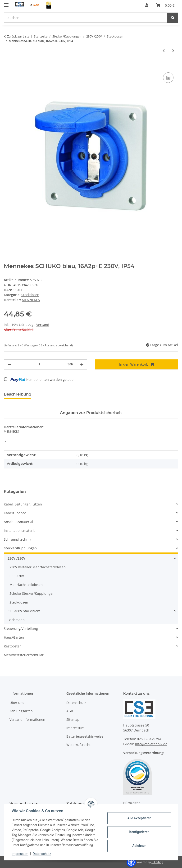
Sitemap (73, 719)
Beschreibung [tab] (18, 394)
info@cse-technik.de (151, 744)
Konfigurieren (139, 832)
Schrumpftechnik (17, 539)
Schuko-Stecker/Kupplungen (32, 593)
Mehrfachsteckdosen (26, 585)
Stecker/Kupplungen (20, 548)
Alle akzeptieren (139, 818)
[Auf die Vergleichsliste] (168, 78)
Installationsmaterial (20, 531)
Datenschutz (42, 854)
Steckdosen (30, 295)
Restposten (13, 646)
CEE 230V (17, 576)
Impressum (20, 854)
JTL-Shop (157, 862)
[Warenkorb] (165, 5)
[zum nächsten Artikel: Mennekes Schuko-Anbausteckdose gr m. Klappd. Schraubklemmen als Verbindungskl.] (173, 50)
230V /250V (16, 558)
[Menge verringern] (9, 364)
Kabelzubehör (15, 513)
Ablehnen (139, 846)
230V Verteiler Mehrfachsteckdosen (38, 567)
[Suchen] (86, 18)
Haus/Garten (14, 637)
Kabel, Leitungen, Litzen (23, 504)
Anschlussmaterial (18, 522)
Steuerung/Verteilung (21, 629)
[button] (147, 5)
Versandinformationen (27, 719)
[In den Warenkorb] (8, 66)
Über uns (17, 703)
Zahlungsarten (21, 711)
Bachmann (16, 620)
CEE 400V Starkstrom (24, 611)
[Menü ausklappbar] (6, 3)
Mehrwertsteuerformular (24, 655)
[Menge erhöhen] (82, 364)
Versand (43, 325)
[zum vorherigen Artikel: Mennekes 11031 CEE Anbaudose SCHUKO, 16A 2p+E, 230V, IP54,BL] (164, 50)
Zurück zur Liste (18, 36)
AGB (70, 711)
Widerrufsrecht (78, 745)
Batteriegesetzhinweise (85, 736)
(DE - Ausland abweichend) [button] (55, 345)
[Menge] (39, 364)
